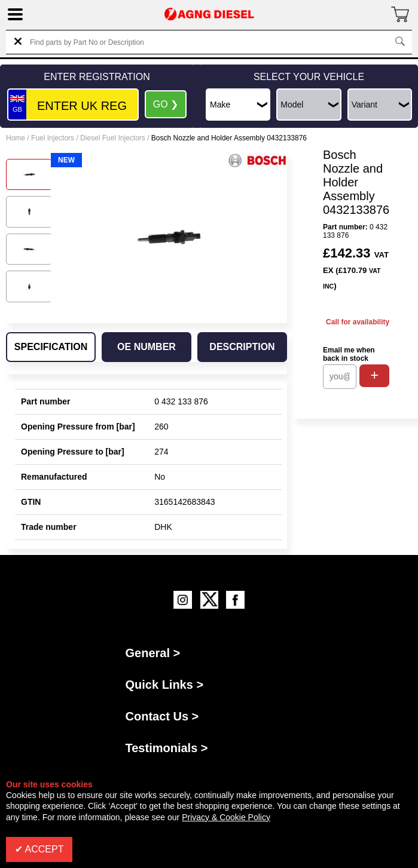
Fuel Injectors (53, 138)
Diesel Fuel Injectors (113, 138)
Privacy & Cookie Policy (226, 817)
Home (16, 138)
